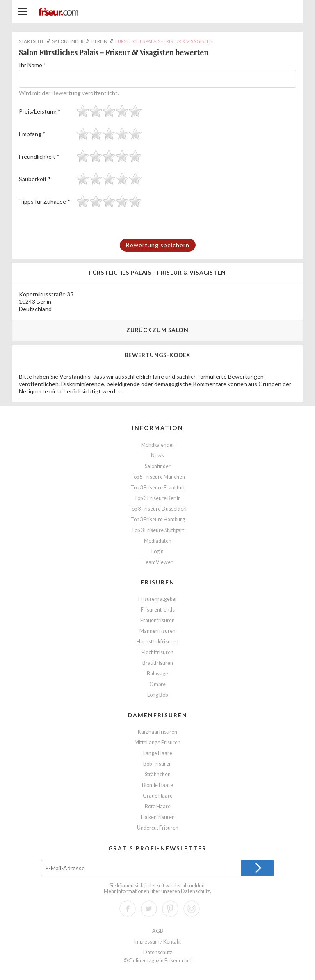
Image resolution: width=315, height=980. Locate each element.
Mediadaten (158, 541)
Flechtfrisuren (157, 652)
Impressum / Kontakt (157, 942)
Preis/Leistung (40, 111)
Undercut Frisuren (158, 828)
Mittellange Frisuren (157, 742)
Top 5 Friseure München (158, 477)
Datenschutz (195, 891)
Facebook (128, 909)
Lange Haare (158, 753)
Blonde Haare (157, 785)
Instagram (192, 909)
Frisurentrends (158, 610)
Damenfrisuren (158, 715)
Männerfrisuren (157, 631)
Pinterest (170, 909)
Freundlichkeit (39, 156)
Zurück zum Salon (157, 330)
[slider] (109, 111)
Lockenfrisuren (158, 817)
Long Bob (157, 695)
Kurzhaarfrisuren (157, 732)
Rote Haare (158, 806)
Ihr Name (33, 65)
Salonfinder (158, 466)
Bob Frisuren (157, 764)
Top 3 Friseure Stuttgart (158, 530)
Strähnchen (158, 774)
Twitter (149, 909)
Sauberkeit (35, 179)
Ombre (157, 684)
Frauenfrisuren (157, 620)
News (157, 456)
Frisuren (158, 582)
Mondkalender (158, 445)
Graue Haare (158, 796)
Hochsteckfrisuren (157, 642)
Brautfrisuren (158, 663)
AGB (158, 931)
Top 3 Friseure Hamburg (158, 520)
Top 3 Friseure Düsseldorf (158, 509)
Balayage (157, 674)
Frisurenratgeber (158, 599)
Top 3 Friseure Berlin (157, 498)
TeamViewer (157, 562)
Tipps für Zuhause (45, 201)
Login (157, 551)
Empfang (32, 134)
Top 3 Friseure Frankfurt (158, 488)
